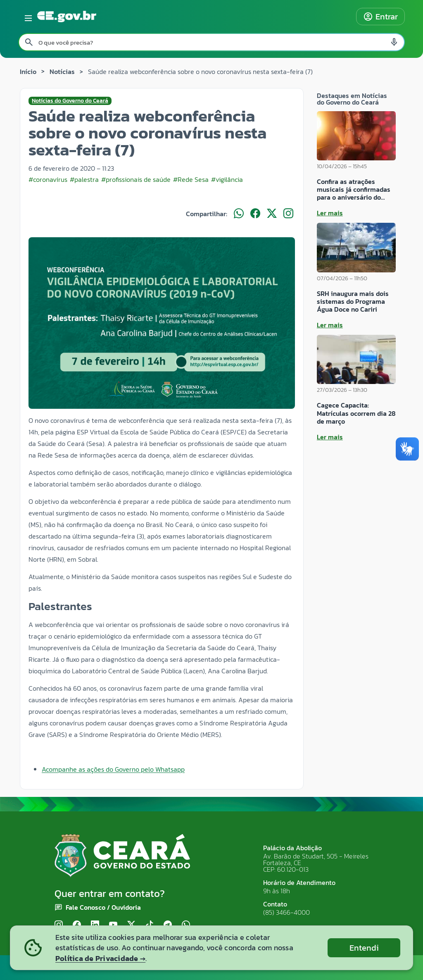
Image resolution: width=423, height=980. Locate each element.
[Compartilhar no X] (272, 214)
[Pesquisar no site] (211, 42)
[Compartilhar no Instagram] (288, 214)
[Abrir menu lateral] (27, 17)
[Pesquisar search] (29, 42)
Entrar (380, 17)
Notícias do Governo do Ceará (70, 101)
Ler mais (330, 213)
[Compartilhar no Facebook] (255, 214)
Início (28, 72)
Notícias (62, 72)
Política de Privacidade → (100, 958)
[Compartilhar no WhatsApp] (239, 214)
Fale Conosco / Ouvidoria (103, 907)
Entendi (364, 948)
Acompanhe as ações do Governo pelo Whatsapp (113, 769)
